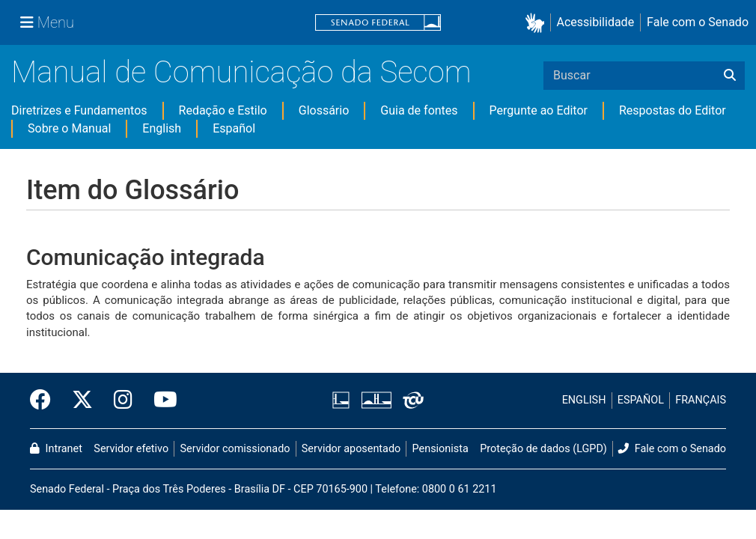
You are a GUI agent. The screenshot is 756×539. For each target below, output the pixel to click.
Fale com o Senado (698, 22)
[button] (538, 23)
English (162, 128)
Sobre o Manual (69, 128)
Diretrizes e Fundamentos (79, 110)
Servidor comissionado (235, 449)
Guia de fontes (419, 110)
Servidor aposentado (351, 449)
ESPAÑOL (641, 400)
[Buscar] (730, 76)
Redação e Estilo (223, 110)
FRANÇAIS (701, 400)
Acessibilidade (596, 22)
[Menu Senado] (47, 22)
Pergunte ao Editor (539, 110)
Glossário (324, 110)
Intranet (56, 449)
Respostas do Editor (673, 110)
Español (234, 128)
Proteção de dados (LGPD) (543, 449)
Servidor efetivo (131, 449)
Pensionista (441, 449)
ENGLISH (584, 400)
